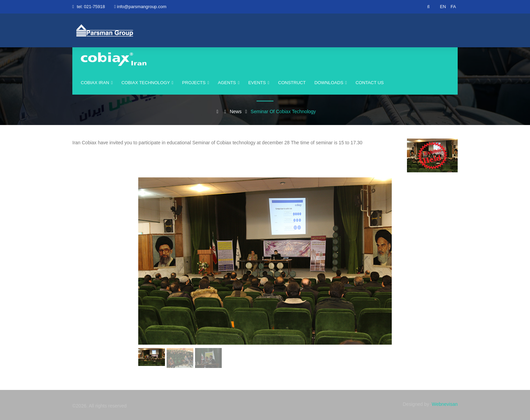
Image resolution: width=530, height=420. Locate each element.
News (236, 112)
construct (292, 83)
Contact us (370, 83)
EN (443, 7)
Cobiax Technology (147, 83)
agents (229, 83)
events (259, 83)
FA (453, 7)
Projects (196, 83)
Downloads (331, 83)
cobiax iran (97, 83)
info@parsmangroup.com (142, 7)
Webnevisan (445, 404)
